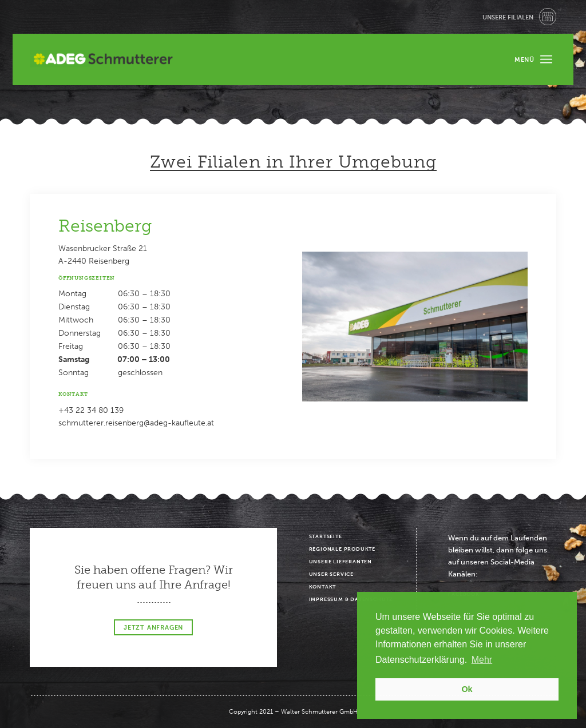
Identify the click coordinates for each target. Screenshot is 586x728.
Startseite (326, 536)
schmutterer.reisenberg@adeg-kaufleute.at (136, 423)
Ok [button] (467, 689)
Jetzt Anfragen (153, 628)
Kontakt (323, 587)
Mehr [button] (482, 660)
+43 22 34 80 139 (91, 410)
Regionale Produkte (342, 549)
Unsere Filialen (508, 17)
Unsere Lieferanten (340, 562)
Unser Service (331, 574)
